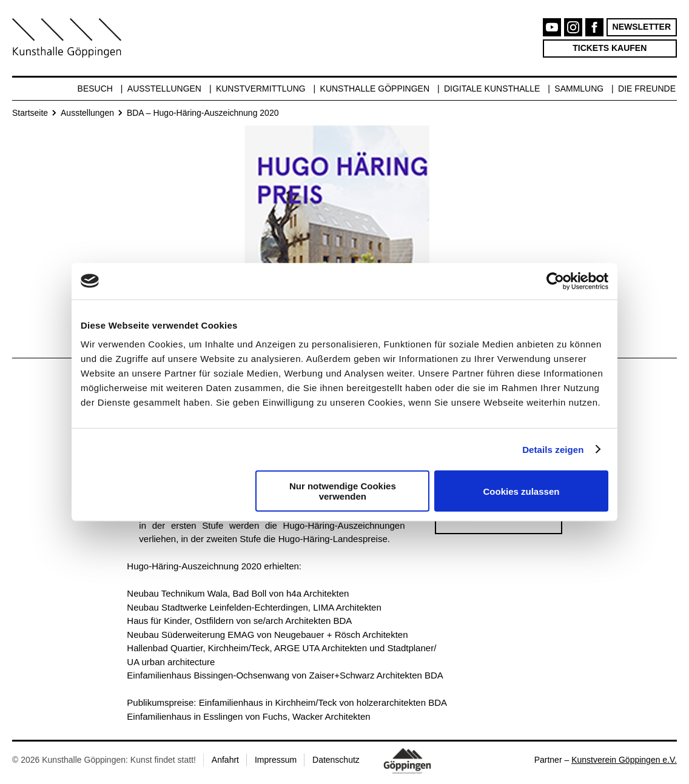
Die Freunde (647, 89)
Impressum (276, 760)
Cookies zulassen (522, 491)
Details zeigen (553, 449)
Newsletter (642, 27)
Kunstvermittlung (261, 89)
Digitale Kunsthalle (492, 89)
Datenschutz (336, 760)
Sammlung (579, 89)
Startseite (30, 113)
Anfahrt (225, 760)
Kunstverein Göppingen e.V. (624, 760)
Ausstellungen (164, 89)
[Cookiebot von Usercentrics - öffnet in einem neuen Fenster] (555, 281)
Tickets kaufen (610, 48)
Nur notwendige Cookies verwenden (343, 491)
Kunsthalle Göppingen (375, 89)
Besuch (95, 89)
